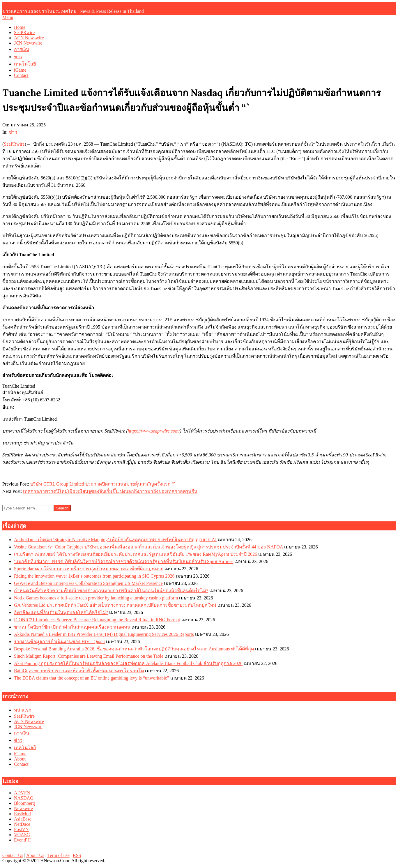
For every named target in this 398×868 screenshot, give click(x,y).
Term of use (59, 855)
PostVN (21, 829)
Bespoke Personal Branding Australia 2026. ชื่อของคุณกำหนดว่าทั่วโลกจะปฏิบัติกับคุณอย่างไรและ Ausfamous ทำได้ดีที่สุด (134, 649)
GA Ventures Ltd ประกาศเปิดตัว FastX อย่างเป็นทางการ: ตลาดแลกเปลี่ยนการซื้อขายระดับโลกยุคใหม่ (115, 605)
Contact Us (13, 855)
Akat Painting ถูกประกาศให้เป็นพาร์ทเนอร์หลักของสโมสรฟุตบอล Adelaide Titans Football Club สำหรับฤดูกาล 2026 (128, 663)
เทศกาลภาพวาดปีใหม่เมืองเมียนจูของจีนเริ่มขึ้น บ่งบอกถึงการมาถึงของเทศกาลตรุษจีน (110, 491)
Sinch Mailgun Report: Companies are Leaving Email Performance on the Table (89, 656)
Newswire (23, 808)
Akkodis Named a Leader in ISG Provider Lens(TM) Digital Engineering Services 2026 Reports (104, 634)
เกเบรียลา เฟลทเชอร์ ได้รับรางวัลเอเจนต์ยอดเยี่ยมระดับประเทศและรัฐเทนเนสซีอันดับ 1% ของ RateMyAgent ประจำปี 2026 (136, 554)
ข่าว (13, 132)
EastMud (22, 814)
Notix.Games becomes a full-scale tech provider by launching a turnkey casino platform (96, 598)
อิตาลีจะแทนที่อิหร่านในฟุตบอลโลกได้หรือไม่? (61, 612)
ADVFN (22, 793)
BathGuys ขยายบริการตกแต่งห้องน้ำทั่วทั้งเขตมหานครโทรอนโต (79, 671)
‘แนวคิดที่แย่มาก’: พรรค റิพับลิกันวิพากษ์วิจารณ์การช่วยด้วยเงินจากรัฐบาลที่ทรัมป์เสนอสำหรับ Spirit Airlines (124, 561)
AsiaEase (23, 819)
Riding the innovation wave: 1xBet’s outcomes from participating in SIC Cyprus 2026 (94, 576)
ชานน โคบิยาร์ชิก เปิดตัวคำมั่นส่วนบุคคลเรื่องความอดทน (72, 627)
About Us (35, 855)
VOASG (22, 835)
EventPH (22, 840)
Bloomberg (24, 803)
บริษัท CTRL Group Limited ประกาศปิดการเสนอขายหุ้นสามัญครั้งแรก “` (103, 484)
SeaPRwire (14, 144)
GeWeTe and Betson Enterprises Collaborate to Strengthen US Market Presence (88, 583)
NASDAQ (24, 798)
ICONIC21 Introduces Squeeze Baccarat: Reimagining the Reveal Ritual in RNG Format (97, 620)
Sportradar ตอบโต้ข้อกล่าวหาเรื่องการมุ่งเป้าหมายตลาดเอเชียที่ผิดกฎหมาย (89, 569)
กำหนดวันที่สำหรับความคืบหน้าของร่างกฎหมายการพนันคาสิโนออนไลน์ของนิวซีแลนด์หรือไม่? (111, 591)
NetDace (22, 824)
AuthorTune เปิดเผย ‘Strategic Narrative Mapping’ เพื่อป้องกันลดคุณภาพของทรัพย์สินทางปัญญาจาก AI (115, 540)
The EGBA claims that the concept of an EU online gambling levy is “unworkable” (92, 678)
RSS (77, 855)
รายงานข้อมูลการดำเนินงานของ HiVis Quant (59, 642)
